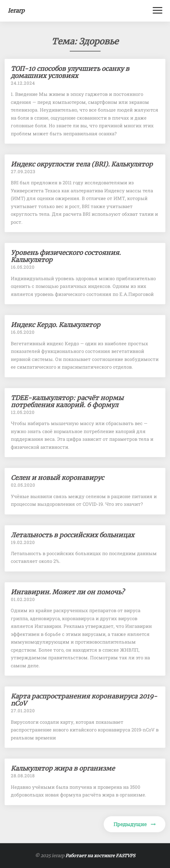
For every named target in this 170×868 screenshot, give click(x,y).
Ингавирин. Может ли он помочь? (68, 592)
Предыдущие (135, 824)
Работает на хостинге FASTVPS (100, 856)
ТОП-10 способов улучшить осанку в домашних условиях (70, 72)
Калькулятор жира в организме (63, 768)
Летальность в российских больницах (73, 535)
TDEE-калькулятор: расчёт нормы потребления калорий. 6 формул (67, 401)
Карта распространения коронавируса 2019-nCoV (84, 700)
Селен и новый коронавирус (57, 478)
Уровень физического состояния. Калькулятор (66, 256)
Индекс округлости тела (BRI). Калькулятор (82, 164)
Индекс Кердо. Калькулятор (56, 325)
